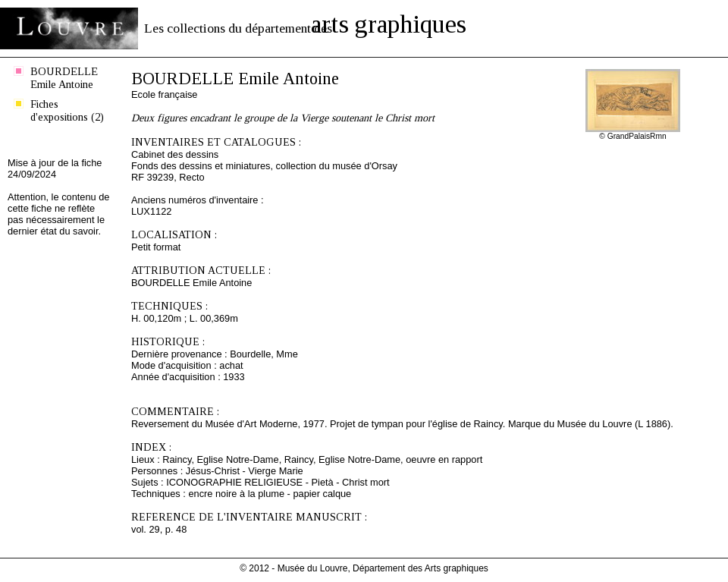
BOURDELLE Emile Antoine (64, 78)
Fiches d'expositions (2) (67, 110)
